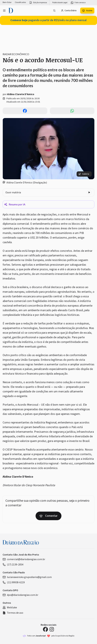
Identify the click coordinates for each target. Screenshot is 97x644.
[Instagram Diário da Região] (52, 629)
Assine (87, 11)
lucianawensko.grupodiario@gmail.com (27, 577)
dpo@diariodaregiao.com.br (20, 595)
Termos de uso (13, 613)
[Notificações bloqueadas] (54, 11)
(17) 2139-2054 (13, 565)
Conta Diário (69, 11)
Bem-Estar (7, 2)
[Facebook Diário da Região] (45, 629)
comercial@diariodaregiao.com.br (24, 559)
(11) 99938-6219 (14, 582)
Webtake (10, 608)
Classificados (20, 2)
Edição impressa (38, 3)
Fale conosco (78, 3)
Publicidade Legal (60, 3)
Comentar (48, 516)
